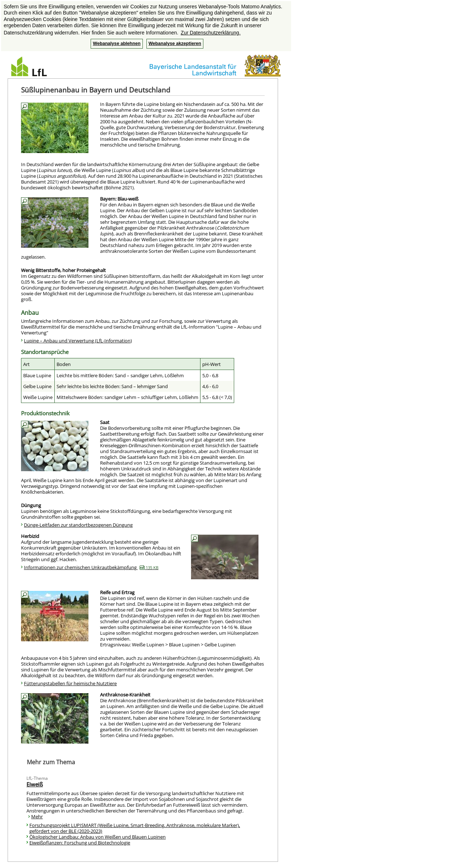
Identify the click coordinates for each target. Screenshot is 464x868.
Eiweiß (35, 784)
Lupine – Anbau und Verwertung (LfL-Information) (78, 341)
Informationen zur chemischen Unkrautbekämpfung (91, 567)
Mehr (37, 816)
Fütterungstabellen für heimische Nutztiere (70, 683)
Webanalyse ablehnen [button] (117, 44)
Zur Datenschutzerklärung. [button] (211, 33)
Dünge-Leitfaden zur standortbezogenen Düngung (78, 525)
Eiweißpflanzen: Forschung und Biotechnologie (80, 843)
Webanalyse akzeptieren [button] (175, 44)
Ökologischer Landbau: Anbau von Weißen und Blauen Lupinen (98, 837)
